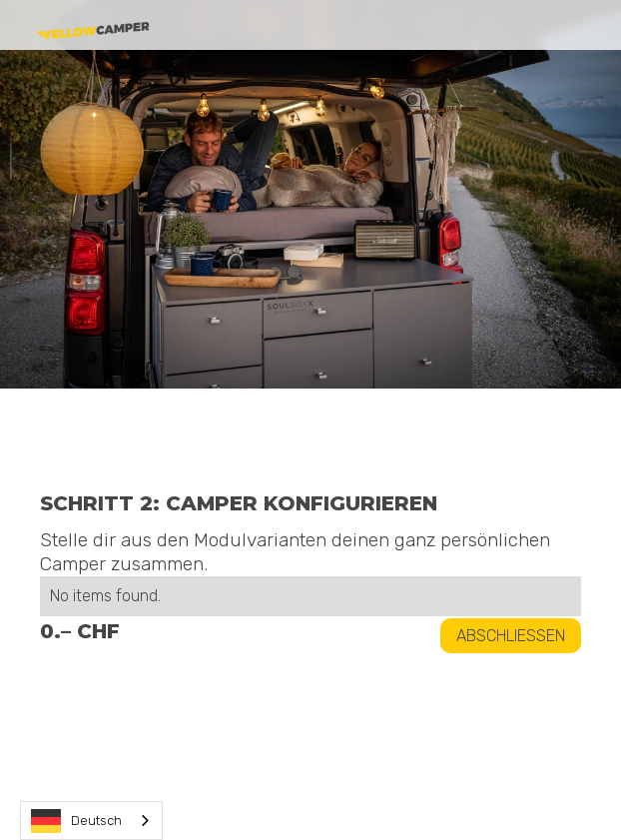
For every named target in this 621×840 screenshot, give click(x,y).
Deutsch (76, 821)
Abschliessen (511, 636)
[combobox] (91, 821)
